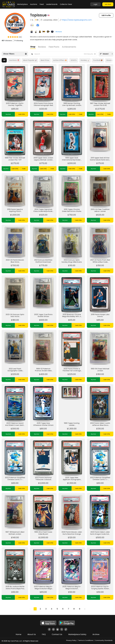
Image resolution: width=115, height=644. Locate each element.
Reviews (42, 47)
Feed (42, 4)
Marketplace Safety (77, 634)
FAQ (44, 634)
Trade (81, 114)
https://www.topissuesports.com (77, 20)
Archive (96, 634)
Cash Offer (22, 114)
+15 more (58, 32)
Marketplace (22, 4)
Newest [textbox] (106, 54)
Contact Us (57, 634)
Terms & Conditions (86, 640)
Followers (7, 41)
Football (98, 60)
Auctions (34, 4)
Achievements (69, 47)
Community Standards (104, 640)
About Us (32, 634)
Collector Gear (66, 4)
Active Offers (60, 60)
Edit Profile (106, 15)
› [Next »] (85, 609)
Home (19, 634)
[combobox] (106, 54)
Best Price (45, 60)
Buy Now (8, 114)
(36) (20, 37)
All (4, 60)
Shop (33, 47)
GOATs (74, 60)
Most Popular (30, 60)
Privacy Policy (71, 640)
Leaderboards (52, 4)
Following (19, 41)
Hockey (85, 60)
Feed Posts (54, 47)
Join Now (108, 4)
